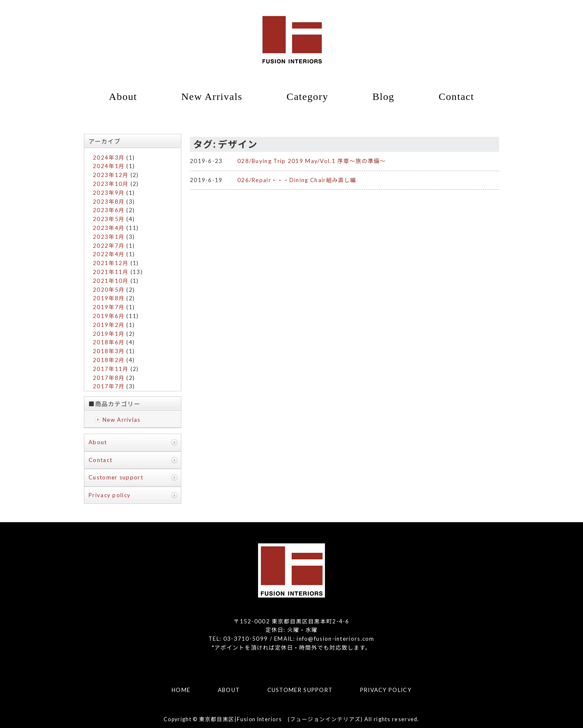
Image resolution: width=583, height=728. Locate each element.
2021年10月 (111, 281)
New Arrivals (212, 97)
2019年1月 (109, 334)
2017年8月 (109, 378)
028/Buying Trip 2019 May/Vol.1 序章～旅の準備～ (312, 161)
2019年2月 (109, 325)
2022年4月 (109, 254)
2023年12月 (111, 175)
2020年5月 (109, 290)
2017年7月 (109, 386)
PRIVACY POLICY (386, 690)
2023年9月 (109, 193)
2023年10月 (111, 184)
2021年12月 (111, 263)
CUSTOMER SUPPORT (300, 690)
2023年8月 (109, 202)
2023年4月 (109, 228)
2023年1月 (109, 237)
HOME (181, 690)
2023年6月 (109, 210)
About (123, 97)
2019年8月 (109, 298)
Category (307, 97)
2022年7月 (109, 246)
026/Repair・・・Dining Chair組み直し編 (297, 180)
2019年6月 (109, 316)
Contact (456, 97)
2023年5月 (109, 219)
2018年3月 (109, 351)
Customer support (116, 477)
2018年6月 (109, 342)
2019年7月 (109, 307)
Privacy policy (110, 495)
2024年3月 (109, 158)
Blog (383, 97)
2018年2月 (109, 360)
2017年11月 (111, 369)
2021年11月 (111, 272)
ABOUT (229, 690)
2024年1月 (109, 166)
